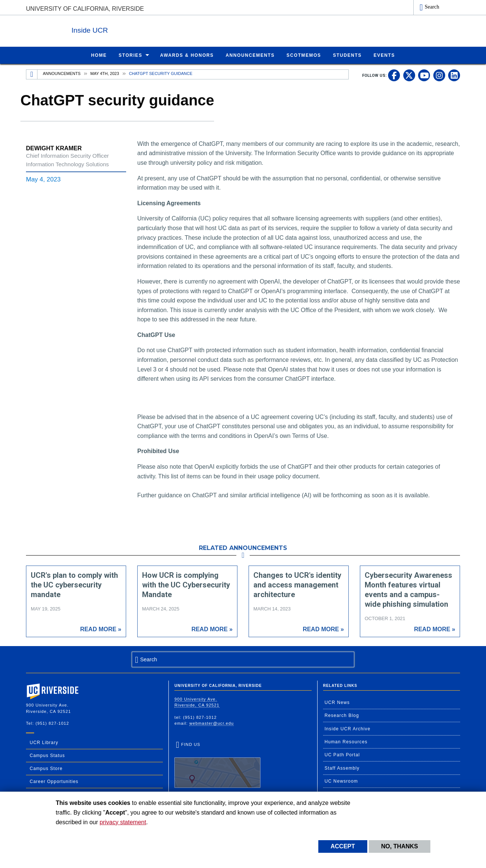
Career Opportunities (54, 781)
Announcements (62, 73)
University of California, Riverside (85, 9)
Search (432, 7)
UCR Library (44, 742)
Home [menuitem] (99, 55)
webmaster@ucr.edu (211, 723)
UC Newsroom (341, 781)
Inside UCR (116, 29)
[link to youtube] (424, 75)
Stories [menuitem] (131, 55)
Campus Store (46, 768)
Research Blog (342, 715)
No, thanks (400, 846)
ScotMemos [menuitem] (304, 55)
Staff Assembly (342, 768)
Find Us (217, 765)
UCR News (337, 702)
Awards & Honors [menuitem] (187, 55)
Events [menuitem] (384, 55)
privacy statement (123, 822)
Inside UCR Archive (348, 728)
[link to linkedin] (454, 75)
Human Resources (346, 741)
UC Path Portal (342, 754)
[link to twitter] (409, 75)
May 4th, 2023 (105, 73)
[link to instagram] (439, 75)
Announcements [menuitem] (250, 55)
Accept (343, 846)
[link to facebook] (394, 75)
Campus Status (47, 755)
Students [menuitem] (347, 55)
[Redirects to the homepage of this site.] (32, 74)
